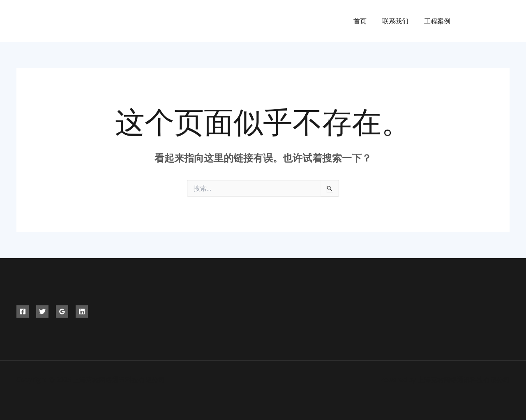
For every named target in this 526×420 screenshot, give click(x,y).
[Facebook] (469, 21)
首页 (366, 21)
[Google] (62, 312)
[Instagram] (506, 21)
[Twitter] (488, 21)
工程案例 (438, 21)
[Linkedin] (82, 312)
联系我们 (399, 21)
